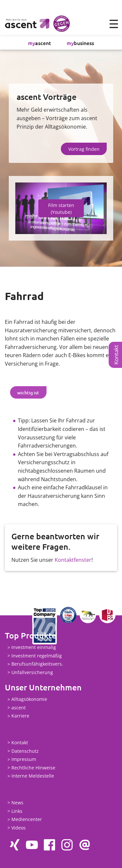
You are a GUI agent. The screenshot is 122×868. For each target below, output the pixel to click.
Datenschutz (25, 751)
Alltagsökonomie (29, 699)
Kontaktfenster (73, 560)
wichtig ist (28, 393)
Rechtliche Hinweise (33, 768)
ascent (40, 43)
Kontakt (116, 355)
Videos (19, 828)
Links (17, 811)
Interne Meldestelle (33, 776)
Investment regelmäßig (37, 656)
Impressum (24, 759)
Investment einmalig (34, 647)
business (80, 43)
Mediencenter (27, 820)
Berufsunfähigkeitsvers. (37, 664)
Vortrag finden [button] (84, 149)
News (17, 803)
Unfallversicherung (32, 672)
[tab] (28, 392)
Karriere (20, 716)
